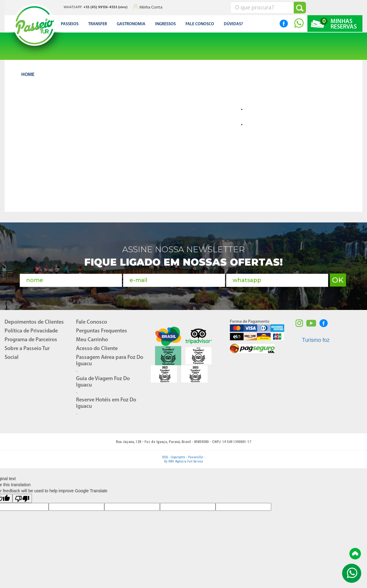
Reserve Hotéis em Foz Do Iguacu (106, 401)
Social (12, 356)
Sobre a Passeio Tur (27, 347)
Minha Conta (151, 8)
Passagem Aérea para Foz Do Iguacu (110, 359)
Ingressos (165, 24)
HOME (28, 75)
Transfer (98, 24)
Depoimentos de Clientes (34, 320)
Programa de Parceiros (31, 338)
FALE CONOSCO (200, 24)
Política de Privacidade (31, 329)
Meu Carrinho (92, 338)
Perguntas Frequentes (102, 329)
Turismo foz (316, 338)
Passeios (70, 24)
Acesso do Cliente (97, 347)
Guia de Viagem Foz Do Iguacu (103, 380)
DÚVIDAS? (233, 24)
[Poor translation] (22, 497)
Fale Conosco (92, 320)
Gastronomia (131, 24)
